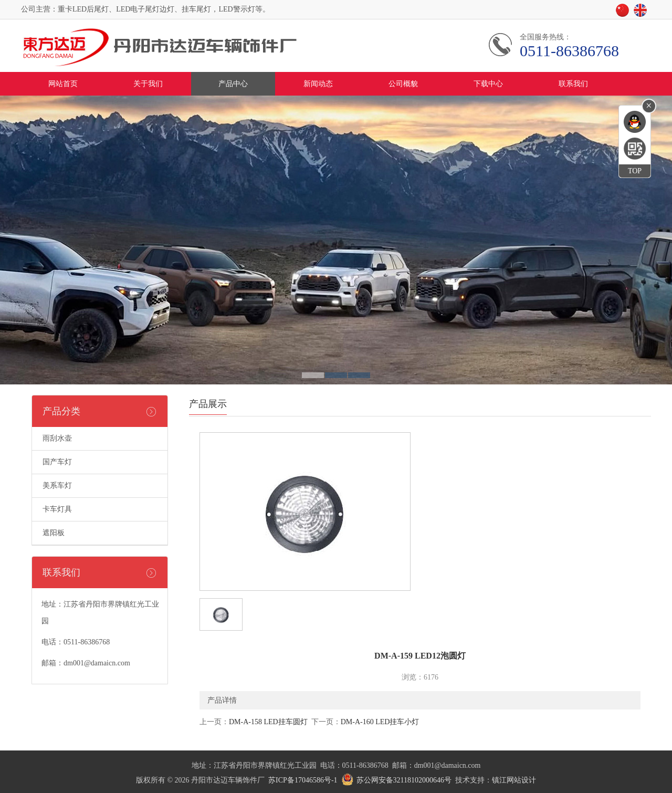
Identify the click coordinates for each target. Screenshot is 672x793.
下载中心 (488, 84)
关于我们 (148, 84)
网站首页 (63, 84)
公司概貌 (403, 84)
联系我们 (573, 84)
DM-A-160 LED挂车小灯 (380, 722)
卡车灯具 (57, 509)
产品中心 (233, 84)
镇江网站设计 (514, 780)
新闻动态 (318, 84)
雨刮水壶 (57, 438)
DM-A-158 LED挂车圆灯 (268, 722)
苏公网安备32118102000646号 (404, 780)
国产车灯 (57, 462)
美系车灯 (57, 486)
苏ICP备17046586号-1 (303, 780)
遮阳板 (54, 533)
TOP (635, 171)
